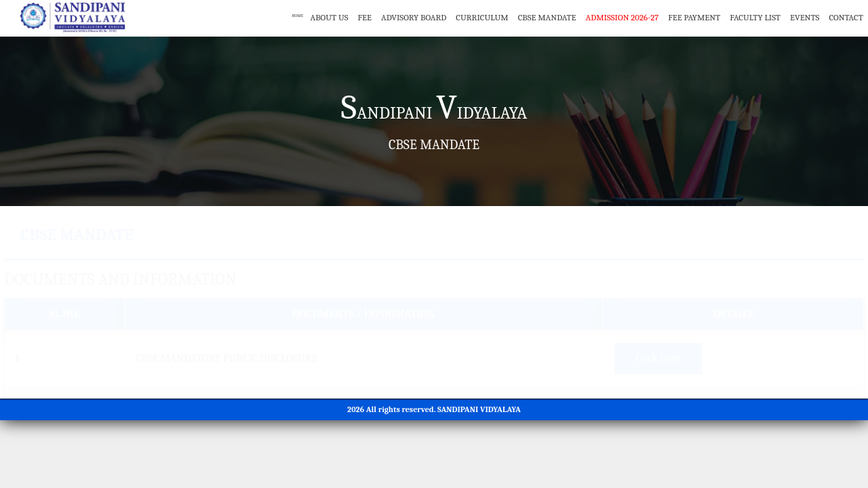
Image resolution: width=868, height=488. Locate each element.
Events (805, 17)
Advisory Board (414, 17)
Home (289, 17)
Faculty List (755, 17)
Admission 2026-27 (623, 17)
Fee (365, 17)
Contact (846, 17)
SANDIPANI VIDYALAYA (479, 409)
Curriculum (482, 17)
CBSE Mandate (547, 17)
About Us (329, 17)
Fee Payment (694, 17)
